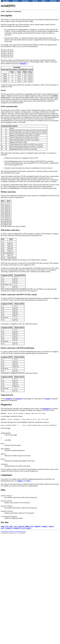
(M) (9, 399)
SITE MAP (15, 1)
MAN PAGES (25, 1)
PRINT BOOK (53, 1)
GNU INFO (35, 1)
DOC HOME (6, 1)
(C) (23, 64)
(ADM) (5, 527)
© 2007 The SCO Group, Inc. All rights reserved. (13, 532)
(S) (48, 399)
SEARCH (44, 1)
